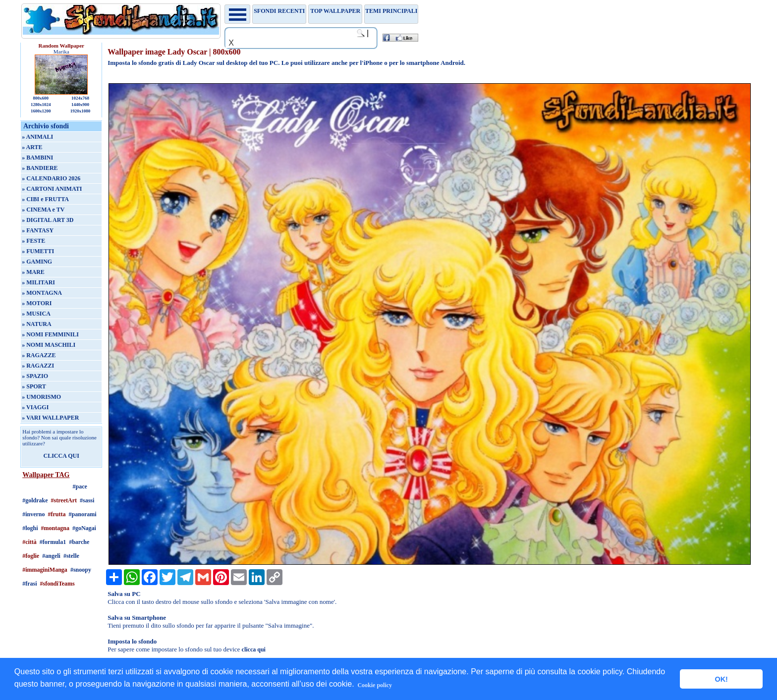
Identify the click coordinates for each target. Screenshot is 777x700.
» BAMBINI (37, 158)
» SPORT (34, 386)
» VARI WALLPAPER (50, 418)
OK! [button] (721, 679)
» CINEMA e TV (43, 210)
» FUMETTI (38, 251)
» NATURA (36, 324)
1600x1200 (41, 111)
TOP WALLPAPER (335, 11)
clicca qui (254, 649)
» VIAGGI (35, 407)
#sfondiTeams (57, 584)
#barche (79, 542)
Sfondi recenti (279, 11)
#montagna (55, 528)
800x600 (41, 98)
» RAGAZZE (39, 355)
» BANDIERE (40, 168)
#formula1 (53, 542)
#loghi (30, 528)
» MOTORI (37, 303)
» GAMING (37, 262)
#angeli (51, 556)
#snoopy (81, 570)
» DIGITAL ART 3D (48, 220)
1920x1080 (81, 111)
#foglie (31, 556)
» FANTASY (38, 230)
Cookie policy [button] (375, 685)
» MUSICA (36, 314)
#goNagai (84, 528)
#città (29, 542)
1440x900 (80, 105)
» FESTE (33, 241)
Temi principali (391, 11)
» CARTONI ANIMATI (52, 189)
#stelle (71, 556)
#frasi (29, 584)
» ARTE (32, 147)
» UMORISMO (41, 397)
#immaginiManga (45, 570)
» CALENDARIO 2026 (51, 178)
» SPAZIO (35, 376)
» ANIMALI (37, 137)
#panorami (83, 514)
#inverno (33, 514)
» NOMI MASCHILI (49, 345)
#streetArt (64, 500)
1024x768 (80, 98)
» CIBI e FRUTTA (45, 199)
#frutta (57, 514)
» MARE (33, 272)
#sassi (87, 500)
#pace (80, 486)
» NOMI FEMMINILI (50, 334)
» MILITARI (38, 282)
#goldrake (35, 500)
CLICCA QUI (61, 456)
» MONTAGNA (42, 293)
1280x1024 (41, 105)
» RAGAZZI (38, 366)
